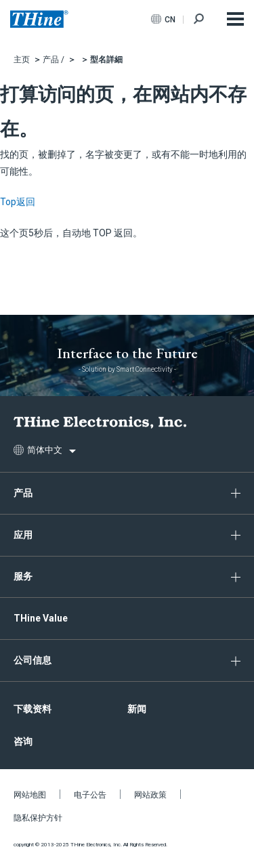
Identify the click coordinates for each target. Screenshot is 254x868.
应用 (23, 535)
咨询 (23, 741)
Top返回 (18, 202)
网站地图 (30, 795)
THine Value (41, 618)
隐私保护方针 (38, 818)
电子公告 (90, 795)
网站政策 (150, 795)
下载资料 (33, 709)
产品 (23, 493)
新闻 (137, 709)
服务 (23, 576)
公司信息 (33, 660)
